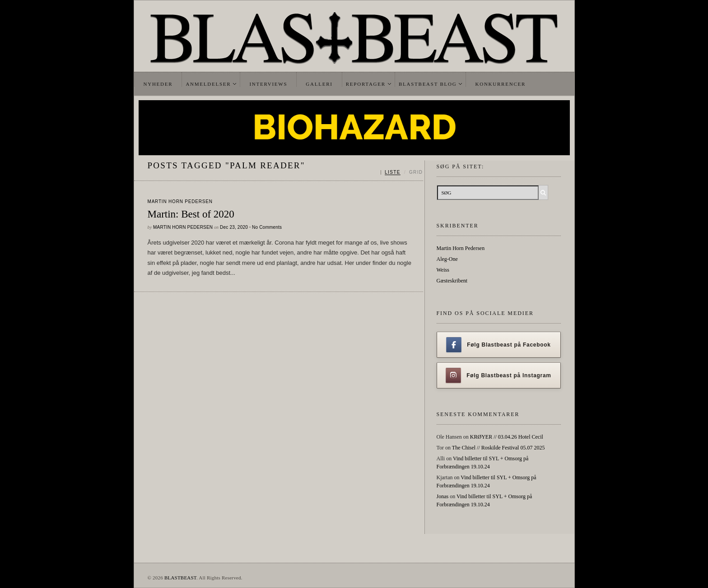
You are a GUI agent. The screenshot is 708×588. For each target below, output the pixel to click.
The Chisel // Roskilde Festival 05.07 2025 (498, 448)
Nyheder (158, 84)
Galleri (319, 84)
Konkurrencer (500, 84)
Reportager (366, 84)
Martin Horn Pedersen (180, 201)
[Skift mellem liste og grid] (402, 172)
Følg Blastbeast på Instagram (498, 375)
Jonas (443, 496)
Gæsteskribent (452, 281)
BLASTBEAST (180, 578)
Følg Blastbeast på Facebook (498, 345)
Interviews (268, 84)
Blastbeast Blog (428, 84)
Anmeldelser (208, 84)
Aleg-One (447, 259)
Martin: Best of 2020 (191, 214)
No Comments (267, 227)
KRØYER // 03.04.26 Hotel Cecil (507, 437)
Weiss (443, 270)
